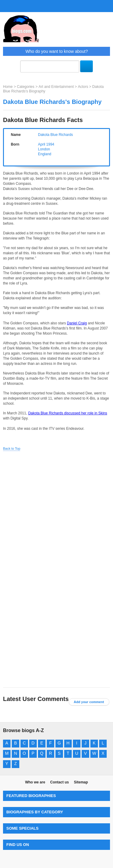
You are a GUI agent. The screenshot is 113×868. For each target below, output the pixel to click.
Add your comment (89, 702)
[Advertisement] (56, 513)
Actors (83, 87)
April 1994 (46, 144)
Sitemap (81, 782)
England (45, 154)
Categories (26, 87)
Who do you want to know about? (56, 51)
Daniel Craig (77, 323)
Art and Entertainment (56, 87)
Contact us (59, 782)
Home (8, 87)
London (44, 149)
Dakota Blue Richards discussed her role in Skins (67, 413)
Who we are (35, 782)
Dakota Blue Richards (55, 135)
